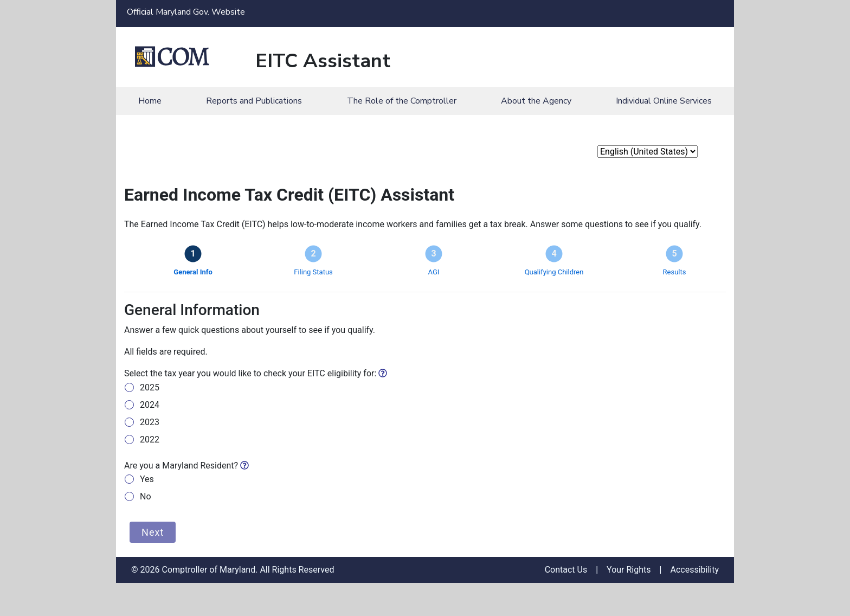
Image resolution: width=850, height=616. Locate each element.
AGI (434, 272)
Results (675, 272)
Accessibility (694, 570)
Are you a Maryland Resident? (186, 466)
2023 (150, 422)
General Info (193, 272)
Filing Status (313, 272)
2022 (150, 439)
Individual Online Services (664, 101)
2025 (150, 387)
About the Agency (536, 101)
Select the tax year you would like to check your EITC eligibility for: (256, 373)
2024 (150, 405)
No (146, 496)
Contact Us (566, 570)
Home (150, 101)
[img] (383, 373)
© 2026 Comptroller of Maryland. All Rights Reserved (233, 570)
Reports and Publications (254, 101)
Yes (147, 479)
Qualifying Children (554, 272)
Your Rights (629, 570)
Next (153, 532)
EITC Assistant (323, 61)
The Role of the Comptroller (402, 101)
